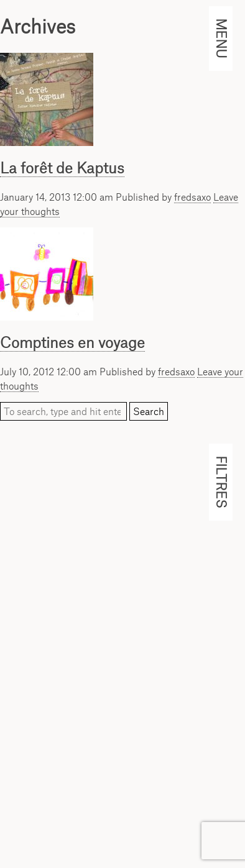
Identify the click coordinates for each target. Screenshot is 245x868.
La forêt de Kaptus (62, 168)
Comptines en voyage (72, 342)
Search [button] (149, 411)
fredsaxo (192, 197)
